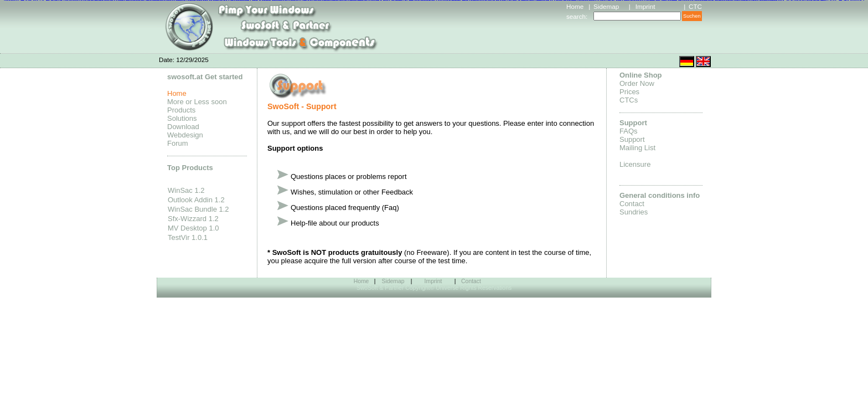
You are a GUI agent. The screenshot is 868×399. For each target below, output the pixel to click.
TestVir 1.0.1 (188, 237)
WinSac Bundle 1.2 (198, 209)
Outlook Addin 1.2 (196, 200)
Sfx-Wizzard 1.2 (193, 219)
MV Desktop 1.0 (193, 228)
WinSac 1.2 (186, 190)
